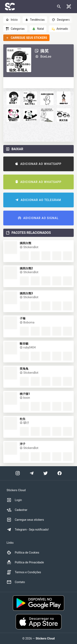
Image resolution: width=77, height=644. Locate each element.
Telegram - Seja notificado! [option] (28, 530)
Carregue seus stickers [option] (25, 520)
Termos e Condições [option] (24, 572)
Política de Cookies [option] (23, 553)
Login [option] (14, 500)
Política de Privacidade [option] (25, 562)
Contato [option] (16, 582)
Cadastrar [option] (17, 510)
